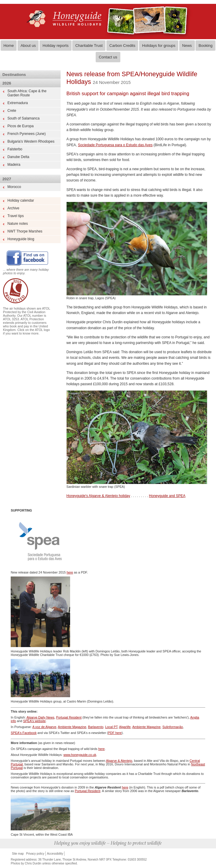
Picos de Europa (21, 126)
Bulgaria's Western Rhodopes (31, 141)
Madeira (14, 165)
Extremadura (18, 103)
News (187, 46)
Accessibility (55, 854)
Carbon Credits (122, 46)
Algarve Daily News (40, 717)
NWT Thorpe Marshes (25, 231)
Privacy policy (35, 854)
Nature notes (18, 224)
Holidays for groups (159, 46)
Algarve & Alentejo (119, 761)
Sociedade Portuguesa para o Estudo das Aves (115, 145)
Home (9, 46)
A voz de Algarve (44, 727)
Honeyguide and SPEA (167, 496)
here (70, 572)
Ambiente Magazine (72, 727)
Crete (12, 111)
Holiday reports (55, 46)
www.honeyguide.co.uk (80, 755)
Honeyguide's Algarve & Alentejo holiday (98, 496)
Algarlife (125, 727)
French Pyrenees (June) (27, 134)
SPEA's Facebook (24, 733)
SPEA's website (34, 721)
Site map (18, 854)
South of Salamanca (23, 118)
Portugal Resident (69, 717)
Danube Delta (18, 157)
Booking (205, 46)
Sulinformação (173, 727)
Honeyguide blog (21, 239)
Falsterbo (15, 149)
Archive (13, 208)
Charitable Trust (89, 46)
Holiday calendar (21, 200)
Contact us (108, 57)
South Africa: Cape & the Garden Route (27, 93)
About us (28, 46)
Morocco (14, 187)
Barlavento (96, 727)
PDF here (115, 733)
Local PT (111, 727)
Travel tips (16, 216)
